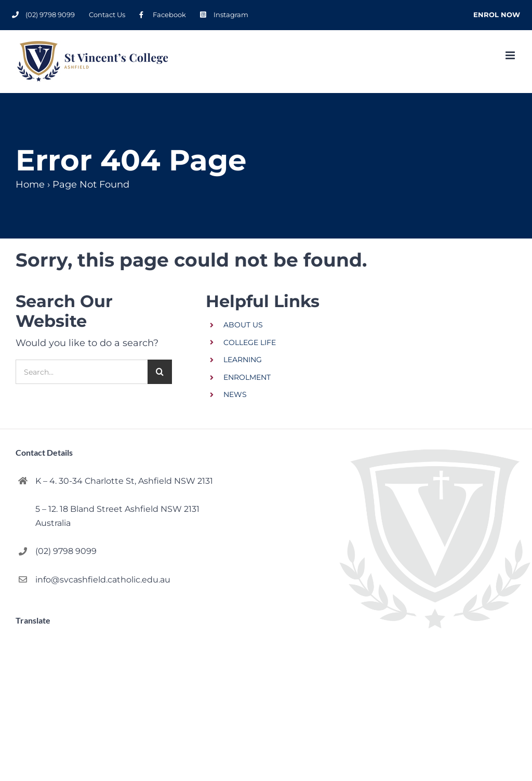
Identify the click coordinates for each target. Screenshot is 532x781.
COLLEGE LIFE (250, 342)
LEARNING (243, 360)
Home (30, 184)
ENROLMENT (247, 377)
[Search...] (82, 372)
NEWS (235, 394)
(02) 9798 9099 (66, 551)
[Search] (160, 372)
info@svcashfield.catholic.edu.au (103, 580)
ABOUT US (243, 325)
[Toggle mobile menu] (511, 55)
